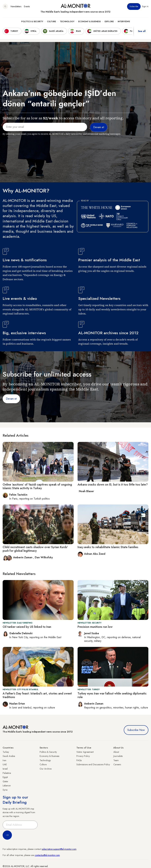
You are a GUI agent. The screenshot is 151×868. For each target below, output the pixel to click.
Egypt (5, 777)
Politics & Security (32, 22)
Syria (5, 790)
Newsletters (16, 6)
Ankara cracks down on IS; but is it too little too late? (113, 485)
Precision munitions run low (95, 627)
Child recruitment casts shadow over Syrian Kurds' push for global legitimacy (35, 549)
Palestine (7, 773)
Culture (51, 22)
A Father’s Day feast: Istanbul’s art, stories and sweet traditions (37, 695)
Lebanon (7, 786)
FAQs (79, 760)
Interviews (124, 22)
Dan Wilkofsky (44, 557)
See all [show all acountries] (142, 31)
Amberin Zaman (23, 557)
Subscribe (134, 6)
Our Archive (46, 769)
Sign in (145, 6)
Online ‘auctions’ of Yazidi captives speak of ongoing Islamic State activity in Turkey (37, 486)
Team (116, 760)
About (116, 752)
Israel (5, 769)
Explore (109, 22)
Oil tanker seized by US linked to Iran (27, 627)
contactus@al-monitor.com (47, 855)
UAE (5, 764)
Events (27, 6)
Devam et (11, 399)
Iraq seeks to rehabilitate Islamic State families (108, 547)
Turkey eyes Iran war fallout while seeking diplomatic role (112, 695)
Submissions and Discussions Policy (93, 764)
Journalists (118, 756)
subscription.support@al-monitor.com (59, 849)
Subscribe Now (136, 730)
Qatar (5, 781)
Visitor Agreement (85, 752)
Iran (4, 760)
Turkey (6, 752)
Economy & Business (89, 22)
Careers (117, 764)
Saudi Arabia (9, 756)
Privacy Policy (83, 756)
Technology (67, 22)
